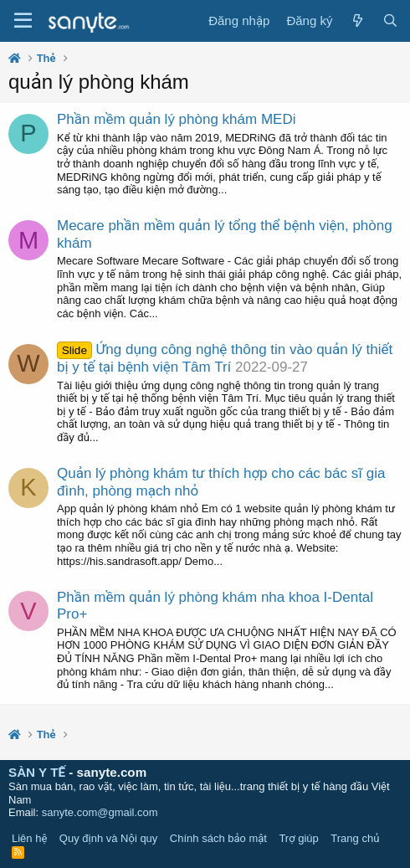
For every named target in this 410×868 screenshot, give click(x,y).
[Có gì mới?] (357, 21)
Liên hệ (29, 838)
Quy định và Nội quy (109, 838)
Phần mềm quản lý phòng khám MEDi (176, 119)
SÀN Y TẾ (37, 772)
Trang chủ (355, 838)
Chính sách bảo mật (218, 838)
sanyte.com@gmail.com (100, 812)
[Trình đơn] (23, 21)
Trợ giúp (298, 838)
